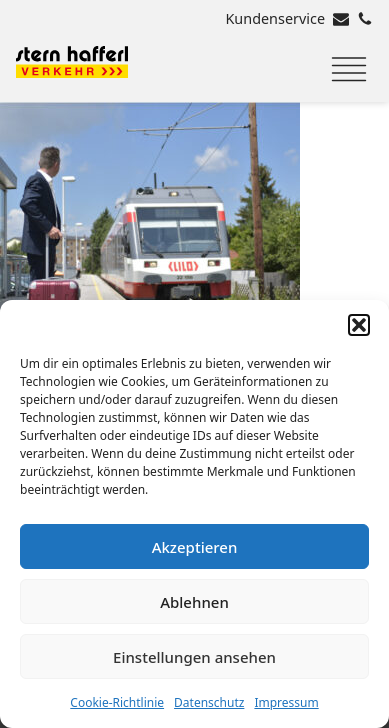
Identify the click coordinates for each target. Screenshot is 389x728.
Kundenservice (275, 18)
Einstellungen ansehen (194, 657)
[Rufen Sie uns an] (365, 19)
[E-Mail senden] (341, 19)
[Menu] (349, 70)
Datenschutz (209, 702)
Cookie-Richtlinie (117, 702)
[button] (359, 325)
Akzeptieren (195, 547)
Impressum (286, 702)
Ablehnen (194, 602)
